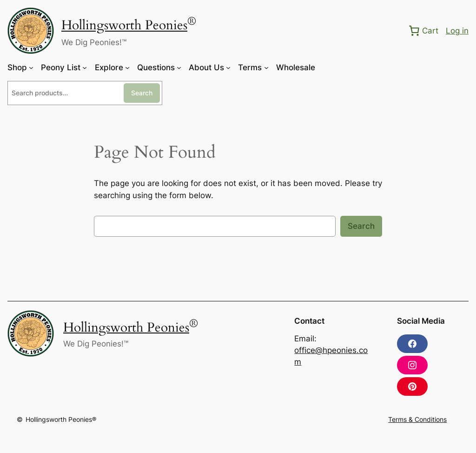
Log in (457, 31)
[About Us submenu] (228, 67)
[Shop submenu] (31, 67)
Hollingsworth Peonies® (61, 419)
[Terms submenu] (266, 67)
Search (142, 93)
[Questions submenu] (179, 67)
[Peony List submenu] (85, 67)
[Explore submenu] (127, 67)
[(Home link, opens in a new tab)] (31, 31)
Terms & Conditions (417, 419)
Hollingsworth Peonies (124, 26)
